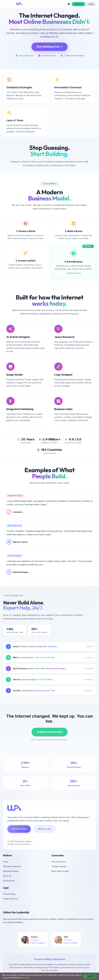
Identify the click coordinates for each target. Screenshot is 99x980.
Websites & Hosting (12, 866)
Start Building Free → (49, 47)
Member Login (45, 829)
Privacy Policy (9, 894)
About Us (7, 876)
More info (25, 978)
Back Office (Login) (60, 871)
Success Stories (59, 862)
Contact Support (59, 866)
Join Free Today (19, 829)
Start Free (79, 4)
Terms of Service (11, 899)
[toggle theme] (69, 4)
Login (91, 4)
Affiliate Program (11, 871)
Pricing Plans (9, 881)
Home (6, 862)
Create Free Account (50, 732)
